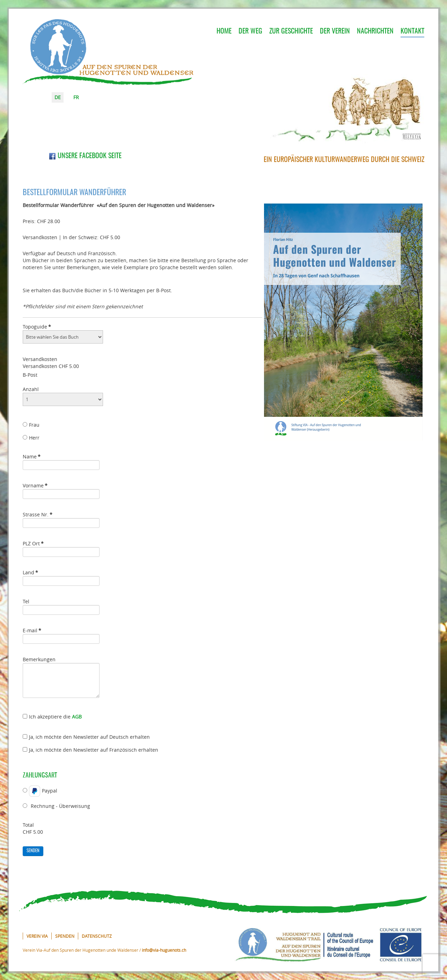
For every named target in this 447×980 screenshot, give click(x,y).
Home (224, 31)
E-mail (32, 630)
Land (30, 572)
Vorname (35, 485)
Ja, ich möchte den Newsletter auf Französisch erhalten (90, 750)
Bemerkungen (39, 659)
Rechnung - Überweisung (56, 806)
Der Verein (335, 31)
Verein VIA (37, 936)
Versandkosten (40, 359)
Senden (33, 851)
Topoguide (37, 327)
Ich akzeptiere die (52, 717)
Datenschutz (97, 936)
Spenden (65, 936)
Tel (26, 601)
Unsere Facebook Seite (85, 156)
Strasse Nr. (38, 514)
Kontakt (412, 31)
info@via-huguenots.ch (164, 950)
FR (76, 97)
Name (32, 456)
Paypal (40, 791)
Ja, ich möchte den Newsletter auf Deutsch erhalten (86, 737)
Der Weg (250, 31)
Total (28, 825)
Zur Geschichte (291, 31)
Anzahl (31, 389)
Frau (31, 425)
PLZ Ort (33, 543)
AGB (77, 717)
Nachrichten (375, 31)
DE (58, 97)
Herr (31, 438)
